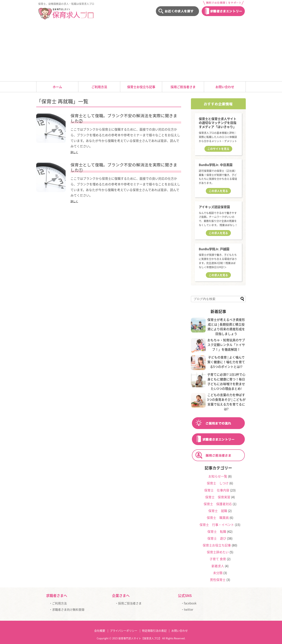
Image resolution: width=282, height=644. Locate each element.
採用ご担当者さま (183, 87)
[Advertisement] (141, 52)
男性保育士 (218, 580)
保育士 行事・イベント (217, 525)
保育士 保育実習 (218, 497)
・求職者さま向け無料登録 (67, 610)
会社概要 (100, 630)
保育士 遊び (217, 538)
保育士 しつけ (218, 483)
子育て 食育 (218, 559)
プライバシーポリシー (124, 630)
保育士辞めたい (218, 552)
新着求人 (218, 566)
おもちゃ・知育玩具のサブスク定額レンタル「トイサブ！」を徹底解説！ (226, 345)
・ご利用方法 (58, 603)
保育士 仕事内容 (217, 490)
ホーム (57, 87)
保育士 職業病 (218, 518)
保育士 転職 (217, 531)
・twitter (187, 610)
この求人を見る (218, 191)
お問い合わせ (225, 87)
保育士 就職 (218, 511)
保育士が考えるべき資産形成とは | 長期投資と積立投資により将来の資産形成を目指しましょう (226, 327)
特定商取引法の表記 (154, 630)
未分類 (218, 573)
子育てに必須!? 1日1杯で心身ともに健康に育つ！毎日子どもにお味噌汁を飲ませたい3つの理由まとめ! (226, 381)
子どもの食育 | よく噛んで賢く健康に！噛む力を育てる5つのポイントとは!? (226, 362)
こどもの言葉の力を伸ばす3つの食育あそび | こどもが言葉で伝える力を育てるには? (226, 402)
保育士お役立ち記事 (141, 87)
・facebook (189, 603)
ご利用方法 (99, 87)
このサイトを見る (218, 149)
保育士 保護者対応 (218, 504)
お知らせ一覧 (218, 476)
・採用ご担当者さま (128, 603)
